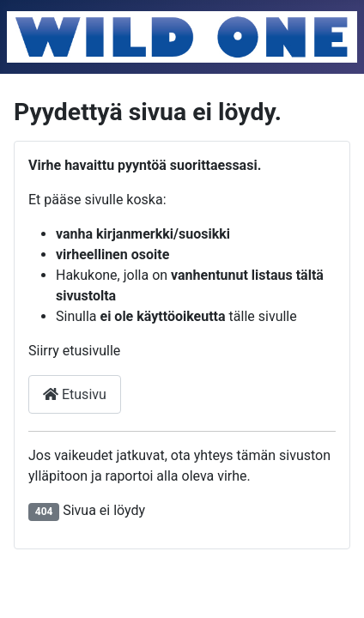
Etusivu (75, 394)
